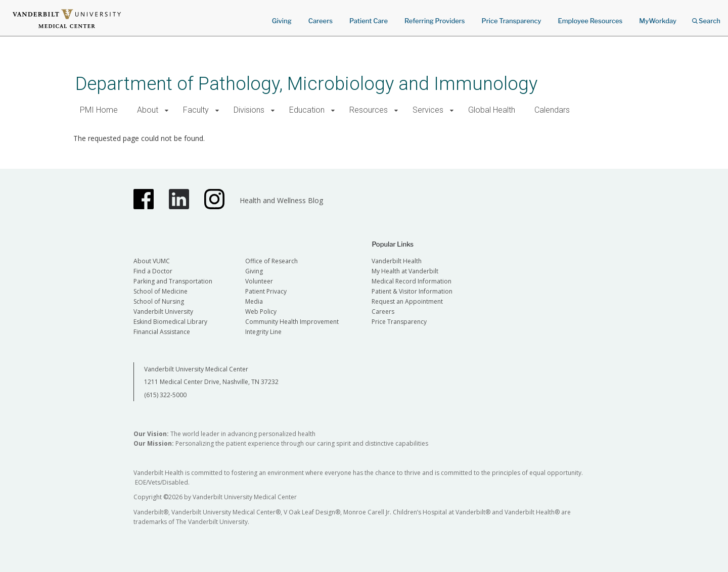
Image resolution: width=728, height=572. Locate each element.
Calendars (552, 110)
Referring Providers (435, 21)
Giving (282, 21)
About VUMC (152, 261)
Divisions (249, 110)
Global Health (492, 110)
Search (706, 17)
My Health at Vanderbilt (405, 271)
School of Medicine (161, 291)
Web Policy (261, 312)
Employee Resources (590, 21)
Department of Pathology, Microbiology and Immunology (306, 84)
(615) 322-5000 (165, 395)
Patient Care (369, 21)
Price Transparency (512, 21)
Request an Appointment (407, 301)
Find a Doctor (153, 271)
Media (254, 301)
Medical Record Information (412, 281)
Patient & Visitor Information (412, 291)
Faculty (196, 110)
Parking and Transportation (173, 281)
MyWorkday (658, 21)
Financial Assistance (162, 332)
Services (428, 110)
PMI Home (99, 110)
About (148, 110)
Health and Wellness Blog (281, 200)
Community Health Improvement (292, 322)
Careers (321, 21)
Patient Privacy (266, 291)
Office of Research (271, 261)
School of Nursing (159, 301)
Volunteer (259, 281)
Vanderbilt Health (397, 261)
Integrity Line (263, 332)
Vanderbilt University (163, 312)
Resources (369, 110)
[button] (167, 110)
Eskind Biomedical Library (170, 322)
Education (307, 110)
